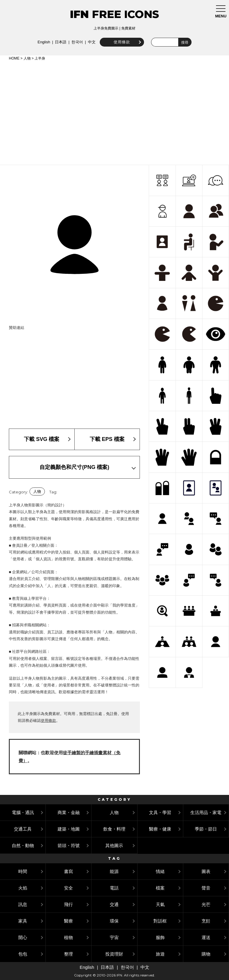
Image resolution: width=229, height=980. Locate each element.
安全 (68, 888)
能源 (114, 871)
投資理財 (114, 954)
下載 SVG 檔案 (42, 439)
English (43, 42)
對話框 (160, 921)
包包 (23, 954)
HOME (14, 58)
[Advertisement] (114, 112)
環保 (114, 921)
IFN (79, 14)
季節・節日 (206, 829)
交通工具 (23, 829)
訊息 (23, 904)
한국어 (76, 42)
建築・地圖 (69, 829)
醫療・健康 (160, 829)
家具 (23, 921)
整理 (68, 954)
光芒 (206, 904)
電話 (114, 888)
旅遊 (160, 954)
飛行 (68, 904)
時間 (23, 871)
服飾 (160, 937)
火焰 (23, 888)
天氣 (160, 904)
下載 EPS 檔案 (107, 439)
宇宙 (114, 937)
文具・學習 (160, 812)
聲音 (206, 888)
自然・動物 (23, 845)
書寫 (68, 871)
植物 (68, 937)
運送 (206, 937)
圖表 (206, 871)
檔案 (160, 888)
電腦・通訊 (23, 812)
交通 (114, 904)
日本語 (59, 42)
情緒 (160, 871)
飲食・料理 (114, 829)
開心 (23, 937)
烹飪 (206, 921)
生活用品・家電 (206, 812)
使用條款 (121, 42)
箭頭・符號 (69, 845)
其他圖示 (114, 845)
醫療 (68, 921)
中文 (91, 42)
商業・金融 (69, 812)
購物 (206, 954)
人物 (27, 58)
